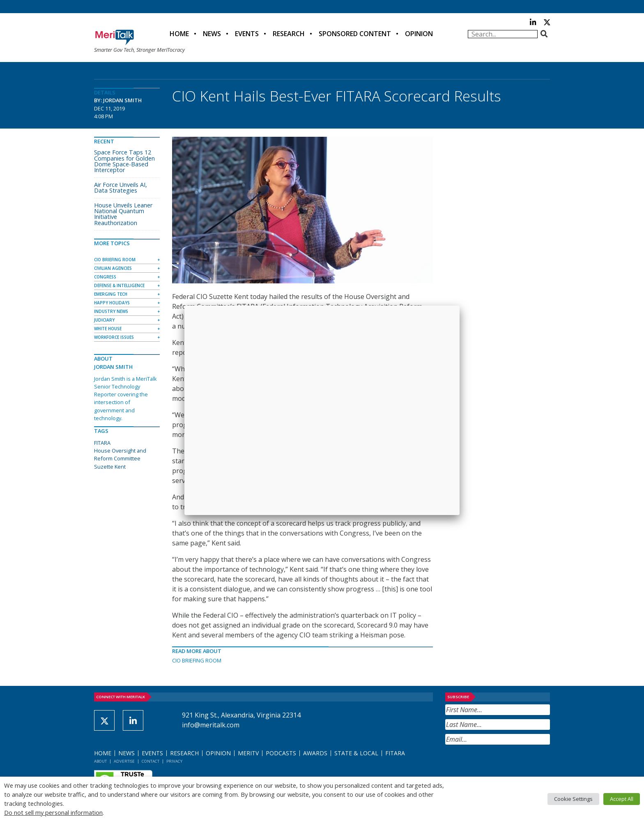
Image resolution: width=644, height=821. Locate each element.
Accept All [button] (622, 799)
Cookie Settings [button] (573, 799)
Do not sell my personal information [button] (53, 812)
